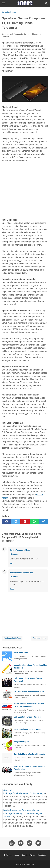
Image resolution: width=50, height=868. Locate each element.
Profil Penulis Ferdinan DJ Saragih (28, 729)
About (17, 855)
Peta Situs (8, 855)
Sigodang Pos (29, 864)
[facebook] (7, 522)
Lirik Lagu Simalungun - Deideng (27, 717)
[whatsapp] (34, 522)
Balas (12, 564)
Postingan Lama (39, 638)
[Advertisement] (25, 189)
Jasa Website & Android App (21, 573)
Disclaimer (42, 855)
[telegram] (43, 522)
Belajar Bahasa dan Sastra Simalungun (21, 810)
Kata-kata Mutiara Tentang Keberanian (30, 754)
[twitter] (16, 522)
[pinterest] (25, 522)
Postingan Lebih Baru (12, 638)
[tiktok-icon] (29, 843)
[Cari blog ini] (46, 3)
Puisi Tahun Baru (21, 653)
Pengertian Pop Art (21, 742)
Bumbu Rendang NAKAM (20, 550)
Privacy (32, 855)
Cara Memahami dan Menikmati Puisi (29, 691)
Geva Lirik (8, 790)
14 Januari (14, 554)
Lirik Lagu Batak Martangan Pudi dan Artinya (24, 793)
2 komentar (7, 37)
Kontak (24, 855)
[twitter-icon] (38, 843)
